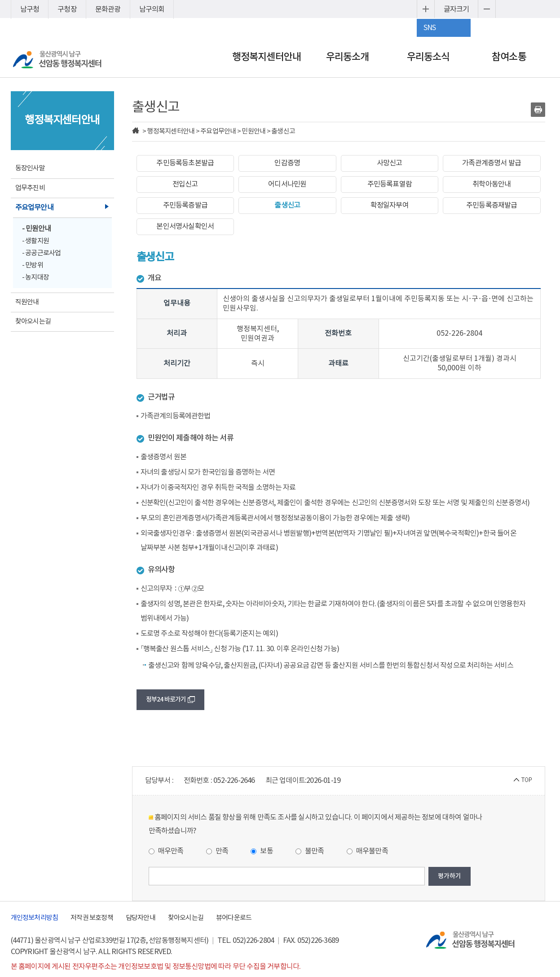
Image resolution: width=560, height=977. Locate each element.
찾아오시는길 (186, 918)
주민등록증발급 (185, 205)
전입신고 (185, 184)
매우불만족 (367, 851)
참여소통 (509, 57)
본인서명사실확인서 (185, 226)
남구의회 (152, 9)
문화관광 (108, 9)
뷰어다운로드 (234, 918)
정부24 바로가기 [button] (171, 699)
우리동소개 (348, 57)
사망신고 (390, 163)
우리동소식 (428, 57)
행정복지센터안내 (267, 57)
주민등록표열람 (390, 184)
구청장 (67, 9)
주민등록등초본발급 (185, 163)
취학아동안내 (492, 184)
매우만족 (166, 851)
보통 (262, 851)
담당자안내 (141, 918)
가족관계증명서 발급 (492, 163)
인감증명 (287, 163)
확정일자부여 (390, 205)
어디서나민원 (287, 184)
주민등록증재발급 (492, 205)
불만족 (310, 851)
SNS (430, 28)
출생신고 (287, 205)
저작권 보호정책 (92, 918)
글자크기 (456, 9)
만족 (217, 851)
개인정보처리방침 (35, 918)
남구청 (30, 9)
